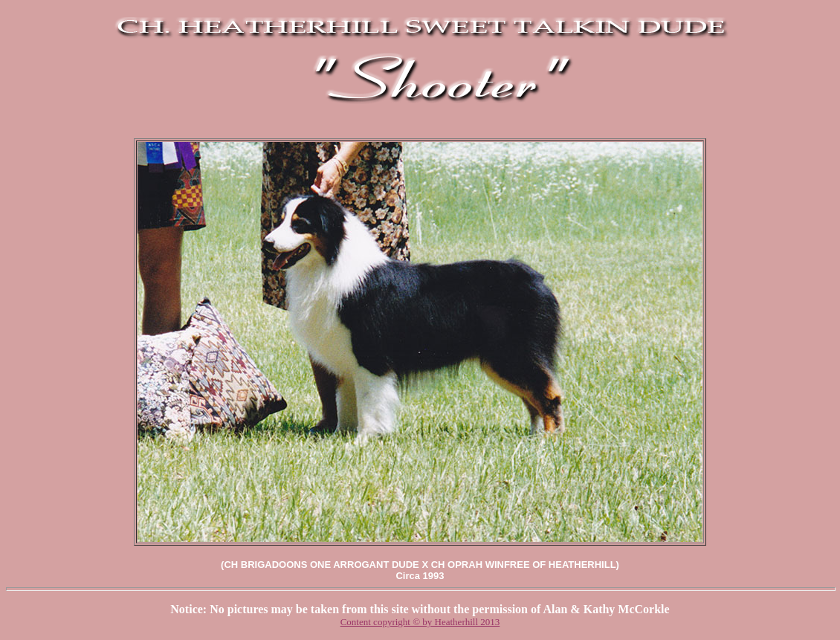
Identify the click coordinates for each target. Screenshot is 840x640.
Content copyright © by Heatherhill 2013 (420, 622)
